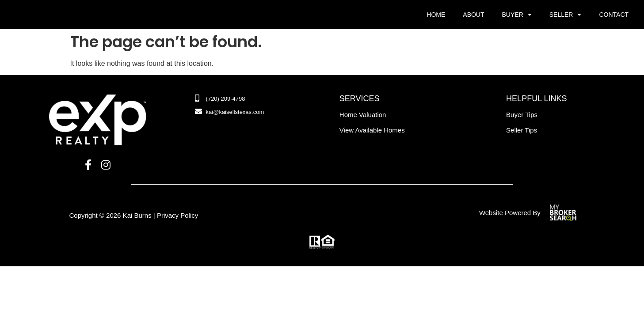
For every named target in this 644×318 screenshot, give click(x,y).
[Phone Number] (220, 99)
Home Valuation (363, 115)
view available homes (372, 130)
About (473, 15)
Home (436, 15)
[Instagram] (106, 165)
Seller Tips (522, 130)
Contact (614, 15)
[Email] (230, 112)
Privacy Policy (177, 215)
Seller (566, 15)
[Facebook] (88, 165)
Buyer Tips (522, 115)
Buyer (517, 15)
